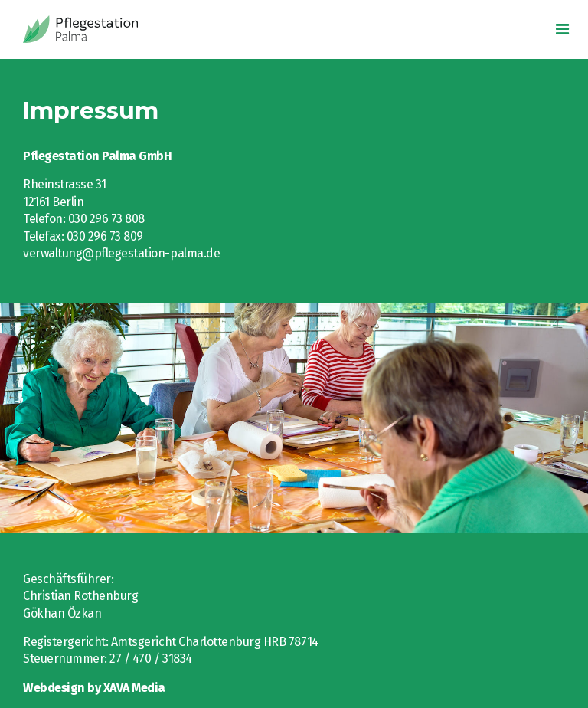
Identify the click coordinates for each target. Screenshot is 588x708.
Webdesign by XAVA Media (94, 688)
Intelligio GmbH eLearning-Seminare (111, 29)
